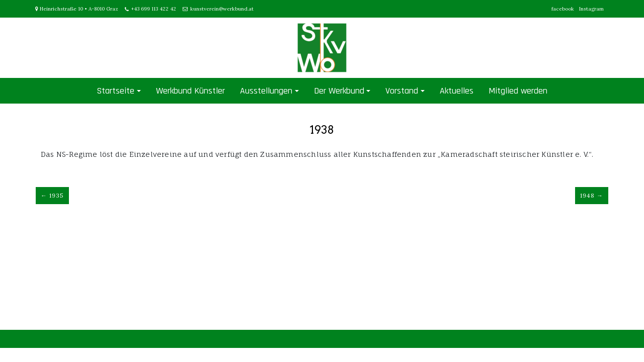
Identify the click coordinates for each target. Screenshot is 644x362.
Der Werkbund (339, 91)
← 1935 (52, 195)
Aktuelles (457, 91)
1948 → (592, 195)
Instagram (591, 9)
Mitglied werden (518, 91)
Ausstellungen (266, 91)
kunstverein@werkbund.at (222, 9)
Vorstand (402, 91)
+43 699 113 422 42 (154, 9)
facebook (563, 9)
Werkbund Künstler (190, 91)
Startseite (115, 91)
